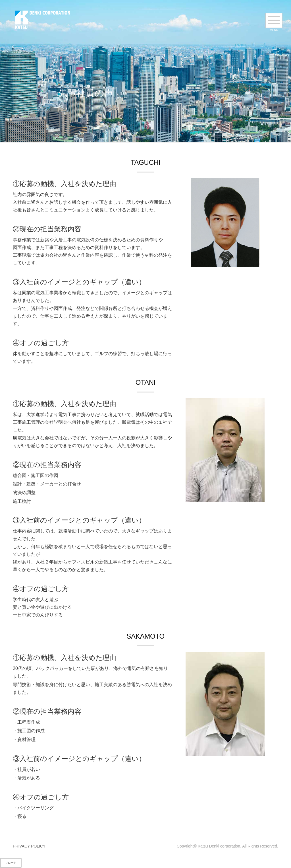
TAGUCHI (146, 162)
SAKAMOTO (145, 636)
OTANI (145, 382)
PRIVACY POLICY (29, 846)
